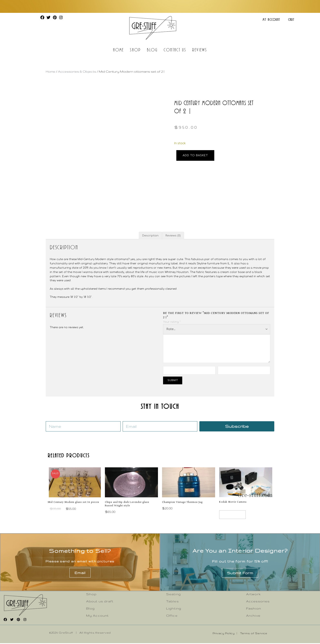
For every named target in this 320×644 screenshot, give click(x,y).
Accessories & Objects (77, 71)
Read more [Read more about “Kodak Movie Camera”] (234, 515)
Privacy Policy (224, 634)
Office (172, 616)
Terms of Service (254, 634)
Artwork (253, 595)
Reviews (200, 50)
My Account (271, 20)
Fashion (254, 609)
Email (80, 573)
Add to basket (195, 155)
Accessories (258, 602)
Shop (135, 50)
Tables (172, 602)
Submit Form (240, 574)
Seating (173, 595)
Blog (152, 50)
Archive (253, 616)
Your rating (172, 322)
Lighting (174, 609)
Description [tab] (150, 236)
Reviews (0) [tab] (173, 236)
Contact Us (175, 50)
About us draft (100, 602)
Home (118, 50)
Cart (291, 20)
